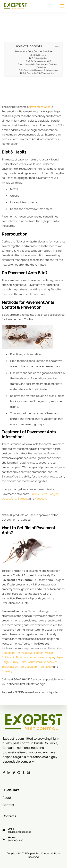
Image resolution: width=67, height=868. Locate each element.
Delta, (44, 494)
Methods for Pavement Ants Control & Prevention (41, 66)
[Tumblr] (24, 772)
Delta (23, 662)
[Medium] (29, 772)
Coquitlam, (9, 653)
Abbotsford (9, 499)
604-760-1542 (15, 840)
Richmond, (23, 657)
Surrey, (35, 494)
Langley (53, 494)
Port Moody (46, 667)
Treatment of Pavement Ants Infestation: (41, 70)
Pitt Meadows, (24, 653)
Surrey (14, 662)
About (7, 798)
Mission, (50, 653)
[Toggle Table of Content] (55, 47)
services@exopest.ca (19, 832)
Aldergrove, (37, 657)
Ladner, (39, 653)
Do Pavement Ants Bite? (41, 61)
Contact (8, 805)
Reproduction (41, 58)
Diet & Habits (41, 55)
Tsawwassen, (10, 667)
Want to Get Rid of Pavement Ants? (41, 73)
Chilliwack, (8, 657)
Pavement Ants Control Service (34, 51)
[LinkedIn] (9, 772)
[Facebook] (4, 772)
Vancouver (42, 499)
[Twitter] (14, 772)
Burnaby (23, 499)
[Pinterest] (19, 772)
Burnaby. (7, 671)
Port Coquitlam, (29, 667)
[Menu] (62, 6)
